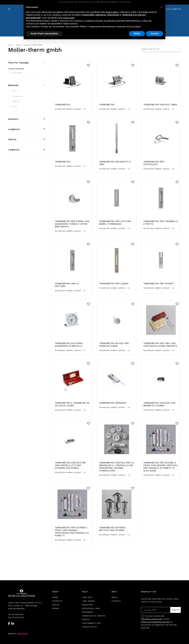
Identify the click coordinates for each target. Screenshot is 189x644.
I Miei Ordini (88, 601)
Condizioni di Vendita (94, 616)
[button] (162, 7)
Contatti (116, 601)
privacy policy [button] (112, 12)
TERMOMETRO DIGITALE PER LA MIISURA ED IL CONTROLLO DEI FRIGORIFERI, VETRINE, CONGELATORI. (116, 467)
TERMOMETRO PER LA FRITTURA (67, 285)
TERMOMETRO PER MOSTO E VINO (115, 163)
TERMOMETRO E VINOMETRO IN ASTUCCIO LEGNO (72, 404)
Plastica (16, 101)
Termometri (17, 73)
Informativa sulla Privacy (152, 619)
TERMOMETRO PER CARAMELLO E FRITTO (161, 223)
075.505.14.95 (18, 614)
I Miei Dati (87, 597)
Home (55, 597)
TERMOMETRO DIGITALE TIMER (160, 105)
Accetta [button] (155, 33)
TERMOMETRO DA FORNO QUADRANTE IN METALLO (69, 345)
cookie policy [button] (69, 18)
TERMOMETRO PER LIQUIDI (114, 284)
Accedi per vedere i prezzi (68, 109)
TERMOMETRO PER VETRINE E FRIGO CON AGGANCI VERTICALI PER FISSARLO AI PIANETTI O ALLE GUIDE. (161, 467)
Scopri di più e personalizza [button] (44, 33)
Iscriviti (176, 610)
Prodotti (57, 601)
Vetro (15, 91)
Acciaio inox (17, 96)
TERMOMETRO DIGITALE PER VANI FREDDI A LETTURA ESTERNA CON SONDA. (70, 465)
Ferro (15, 107)
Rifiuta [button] (137, 33)
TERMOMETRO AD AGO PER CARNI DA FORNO (114, 345)
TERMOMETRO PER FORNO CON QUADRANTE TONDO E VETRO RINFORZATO (72, 224)
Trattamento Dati (92, 623)
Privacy (86, 620)
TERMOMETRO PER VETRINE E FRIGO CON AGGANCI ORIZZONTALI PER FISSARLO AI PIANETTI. (72, 532)
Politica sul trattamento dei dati (155, 622)
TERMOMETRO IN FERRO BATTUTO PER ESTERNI (112, 529)
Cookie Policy (89, 627)
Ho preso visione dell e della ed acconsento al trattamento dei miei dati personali (159, 622)
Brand (56, 608)
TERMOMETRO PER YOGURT (159, 284)
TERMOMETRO (63, 105)
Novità (56, 605)
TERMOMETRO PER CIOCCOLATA (154, 163)
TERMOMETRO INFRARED (113, 403)
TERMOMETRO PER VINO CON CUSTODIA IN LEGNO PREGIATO (160, 345)
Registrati (88, 605)
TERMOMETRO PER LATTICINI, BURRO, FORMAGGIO (115, 223)
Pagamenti (87, 612)
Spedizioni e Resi (91, 608)
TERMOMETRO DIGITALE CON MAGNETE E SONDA (159, 404)
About (115, 597)
